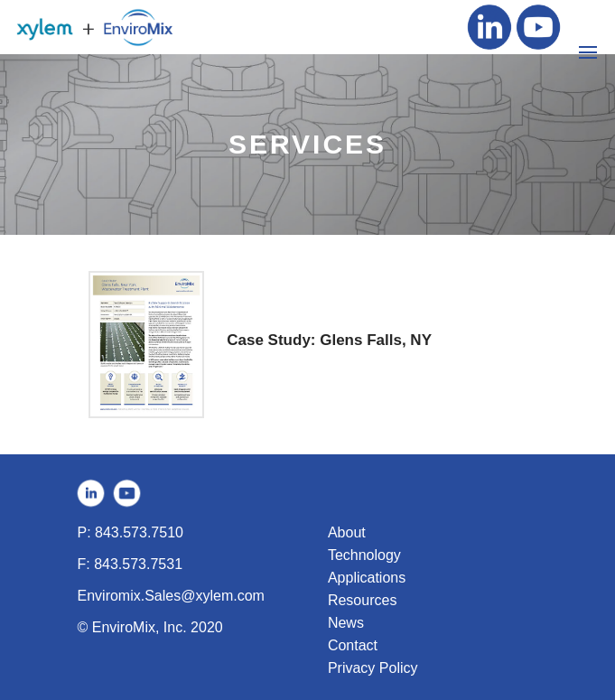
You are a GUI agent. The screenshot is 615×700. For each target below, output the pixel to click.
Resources (362, 600)
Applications (367, 578)
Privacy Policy (373, 668)
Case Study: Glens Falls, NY (329, 340)
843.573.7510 (139, 532)
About (347, 532)
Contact (353, 645)
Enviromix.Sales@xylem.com (171, 596)
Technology (364, 555)
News (346, 623)
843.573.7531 (138, 564)
